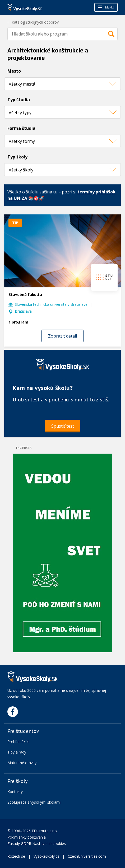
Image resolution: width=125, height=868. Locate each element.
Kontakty (15, 792)
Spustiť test (63, 426)
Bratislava (23, 311)
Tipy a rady (17, 752)
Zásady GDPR (19, 843)
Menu (106, 7)
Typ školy (17, 157)
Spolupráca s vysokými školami (34, 802)
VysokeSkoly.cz (46, 856)
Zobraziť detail (62, 336)
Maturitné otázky (22, 763)
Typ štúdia (19, 100)
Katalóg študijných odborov (35, 22)
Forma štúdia (21, 128)
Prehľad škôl (18, 741)
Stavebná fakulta (25, 294)
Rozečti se (16, 856)
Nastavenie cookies (49, 843)
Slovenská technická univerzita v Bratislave (51, 304)
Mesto (14, 71)
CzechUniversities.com (87, 856)
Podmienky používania (27, 837)
